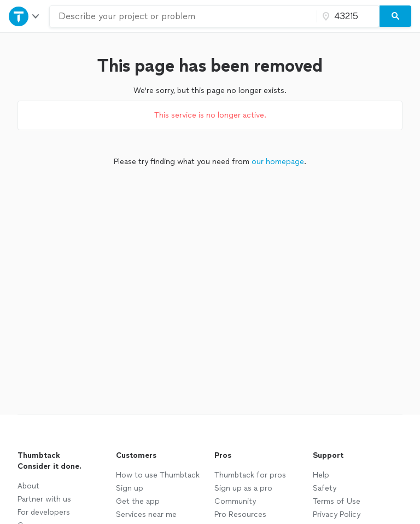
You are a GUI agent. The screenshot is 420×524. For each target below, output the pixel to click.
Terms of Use (337, 501)
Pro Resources (240, 514)
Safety (325, 488)
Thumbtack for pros (250, 475)
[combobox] (183, 16)
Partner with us (44, 499)
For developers (44, 512)
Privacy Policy (337, 514)
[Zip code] (347, 16)
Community (235, 501)
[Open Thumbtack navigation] (25, 16)
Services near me (146, 514)
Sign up (130, 488)
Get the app (138, 501)
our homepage (278, 162)
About (28, 486)
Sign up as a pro (243, 488)
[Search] (395, 16)
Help (321, 475)
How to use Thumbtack (158, 475)
